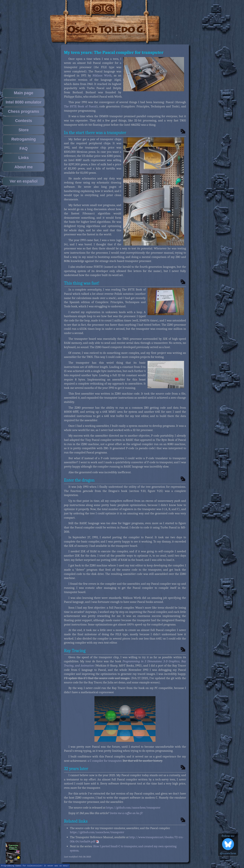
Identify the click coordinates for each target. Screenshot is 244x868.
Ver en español (24, 181)
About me (24, 167)
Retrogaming (24, 139)
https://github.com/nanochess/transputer (133, 808)
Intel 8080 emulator (23, 102)
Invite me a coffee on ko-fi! (126, 813)
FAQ (24, 148)
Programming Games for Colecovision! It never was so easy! (35, 866)
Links (24, 158)
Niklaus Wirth (102, 75)
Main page (24, 93)
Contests (23, 121)
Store (24, 130)
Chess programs (24, 111)
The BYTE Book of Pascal (80, 106)
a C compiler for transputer (105, 761)
